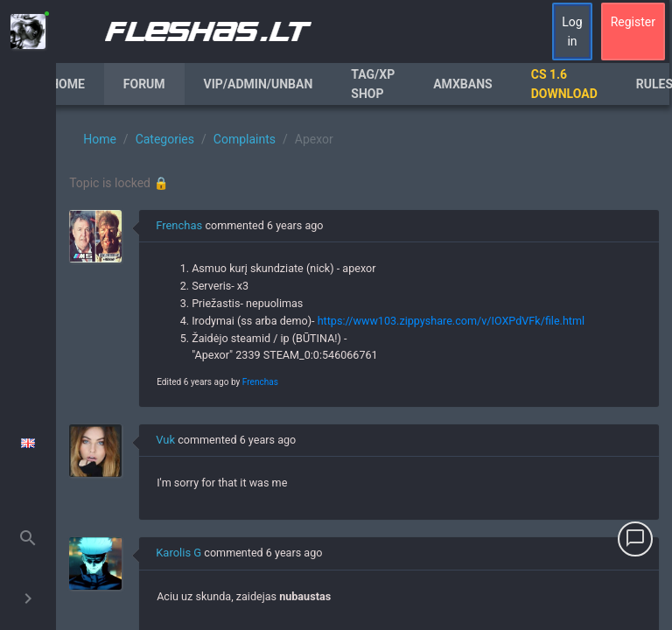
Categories (165, 139)
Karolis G (178, 553)
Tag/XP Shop (373, 84)
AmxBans (463, 84)
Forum (144, 84)
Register (633, 22)
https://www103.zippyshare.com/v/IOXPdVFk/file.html (451, 321)
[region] (364, 367)
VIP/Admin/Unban (259, 84)
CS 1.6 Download (564, 84)
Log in (572, 31)
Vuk (165, 440)
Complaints (245, 139)
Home (67, 84)
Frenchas (179, 225)
